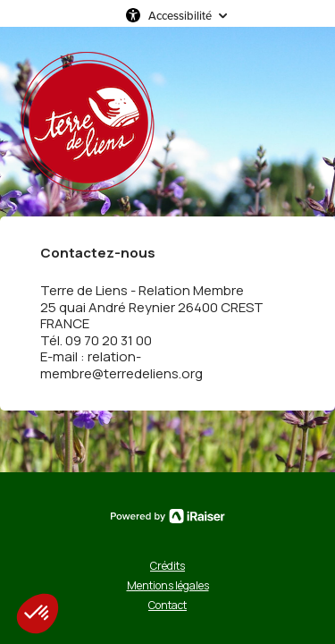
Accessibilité (180, 15)
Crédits (167, 566)
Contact (167, 605)
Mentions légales (168, 585)
